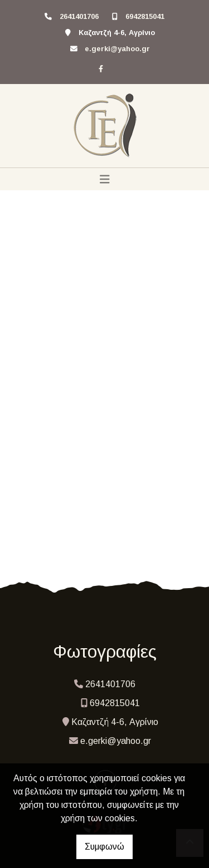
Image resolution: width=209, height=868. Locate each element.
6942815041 (145, 16)
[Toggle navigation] (105, 179)
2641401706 (79, 16)
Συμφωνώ (104, 847)
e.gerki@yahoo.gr (117, 49)
